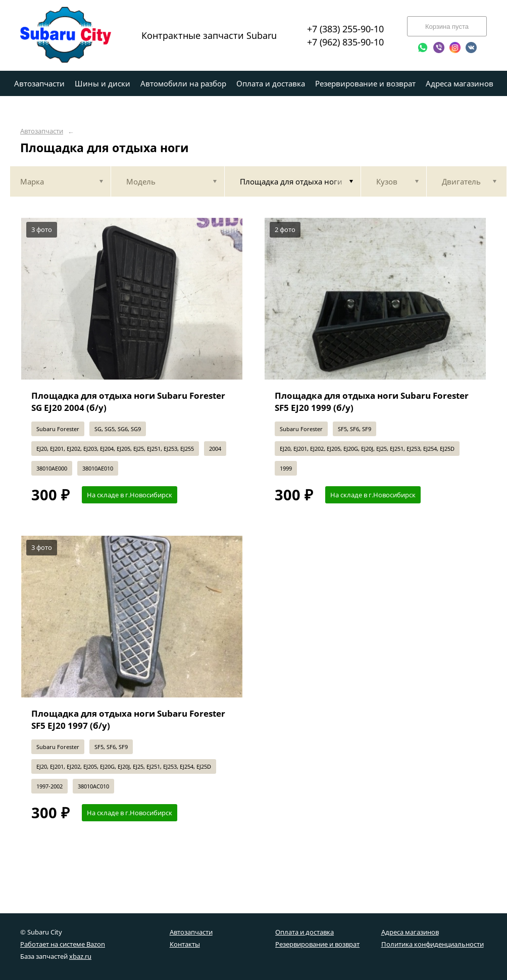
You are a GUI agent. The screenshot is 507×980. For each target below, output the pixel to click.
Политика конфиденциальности (433, 944)
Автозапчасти (42, 131)
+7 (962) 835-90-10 (345, 42)
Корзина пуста (447, 27)
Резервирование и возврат (317, 944)
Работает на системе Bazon (63, 944)
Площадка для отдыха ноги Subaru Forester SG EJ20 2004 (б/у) (128, 402)
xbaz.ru (80, 956)
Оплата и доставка (305, 932)
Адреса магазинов (410, 932)
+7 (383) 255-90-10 (345, 29)
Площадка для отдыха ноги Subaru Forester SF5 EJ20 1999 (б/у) (372, 402)
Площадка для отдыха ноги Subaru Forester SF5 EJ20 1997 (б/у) (128, 719)
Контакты (185, 944)
